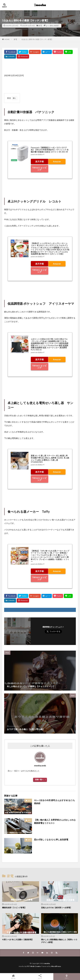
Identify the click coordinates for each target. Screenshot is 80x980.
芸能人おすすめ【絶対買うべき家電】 (56, 908)
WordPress (56, 966)
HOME (7, 39)
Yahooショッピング (39, 169)
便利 (51, 26)
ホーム (13, 977)
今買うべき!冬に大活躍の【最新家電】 (18, 939)
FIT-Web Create (34, 966)
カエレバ (41, 154)
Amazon (57, 161)
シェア (40, 977)
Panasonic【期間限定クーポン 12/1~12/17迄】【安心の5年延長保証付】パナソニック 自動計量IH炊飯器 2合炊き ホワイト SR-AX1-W (50, 150)
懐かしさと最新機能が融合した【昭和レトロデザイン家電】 (59, 941)
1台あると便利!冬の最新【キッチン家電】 (37, 39)
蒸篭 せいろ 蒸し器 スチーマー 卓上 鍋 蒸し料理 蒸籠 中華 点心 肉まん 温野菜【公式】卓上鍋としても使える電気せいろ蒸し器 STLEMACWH (50, 459)
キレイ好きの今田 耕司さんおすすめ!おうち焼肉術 (54, 802)
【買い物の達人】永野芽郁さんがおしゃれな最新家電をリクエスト (55, 821)
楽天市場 (39, 161)
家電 (40, 26)
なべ (47, 26)
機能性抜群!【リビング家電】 (14, 908)
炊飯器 (56, 26)
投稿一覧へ (39, 779)
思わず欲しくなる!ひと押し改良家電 (51, 839)
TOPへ (67, 977)
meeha (47, 963)
